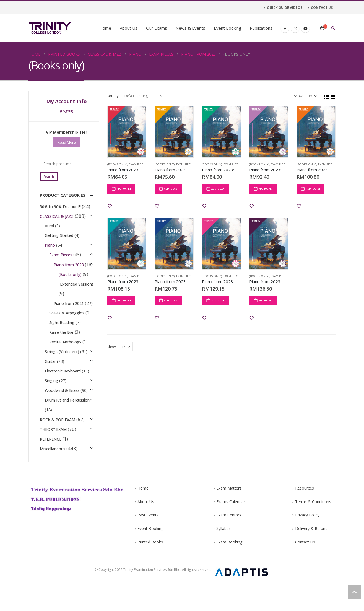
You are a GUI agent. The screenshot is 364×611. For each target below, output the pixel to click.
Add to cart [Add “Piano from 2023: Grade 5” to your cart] (124, 300)
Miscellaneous (53, 471)
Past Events (148, 545)
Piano (50, 245)
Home (105, 28)
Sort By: (113, 96)
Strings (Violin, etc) (62, 375)
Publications (261, 28)
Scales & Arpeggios (67, 336)
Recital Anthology (66, 365)
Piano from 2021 (70, 316)
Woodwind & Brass (62, 413)
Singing (51, 404)
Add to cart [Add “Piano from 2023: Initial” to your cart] (124, 189)
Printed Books (150, 572)
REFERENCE (51, 462)
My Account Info (67, 101)
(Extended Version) (69, 295)
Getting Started (59, 236)
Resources (305, 518)
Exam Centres (229, 545)
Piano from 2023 (70, 265)
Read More (67, 142)
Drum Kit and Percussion (67, 423)
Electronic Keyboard (63, 394)
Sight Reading (62, 345)
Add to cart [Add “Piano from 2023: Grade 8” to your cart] (266, 300)
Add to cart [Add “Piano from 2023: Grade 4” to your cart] (313, 189)
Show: (299, 96)
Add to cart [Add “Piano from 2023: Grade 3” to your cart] (266, 189)
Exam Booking (229, 572)
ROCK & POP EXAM (58, 442)
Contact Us (305, 572)
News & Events (190, 28)
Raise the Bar (62, 355)
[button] (110, 206)
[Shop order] (144, 96)
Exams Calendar (231, 532)
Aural (49, 226)
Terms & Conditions (313, 532)
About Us (129, 28)
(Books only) (117, 164)
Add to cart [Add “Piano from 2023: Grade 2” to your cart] (219, 189)
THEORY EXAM (53, 452)
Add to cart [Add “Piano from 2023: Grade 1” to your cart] (171, 189)
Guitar (50, 384)
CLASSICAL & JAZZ (57, 216)
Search (49, 177)
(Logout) (67, 111)
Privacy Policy (307, 545)
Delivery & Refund (311, 559)
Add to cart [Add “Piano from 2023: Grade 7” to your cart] (219, 300)
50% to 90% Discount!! (60, 207)
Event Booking (227, 28)
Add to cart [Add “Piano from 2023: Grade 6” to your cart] (171, 300)
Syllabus (223, 559)
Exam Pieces (138, 164)
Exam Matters (229, 518)
